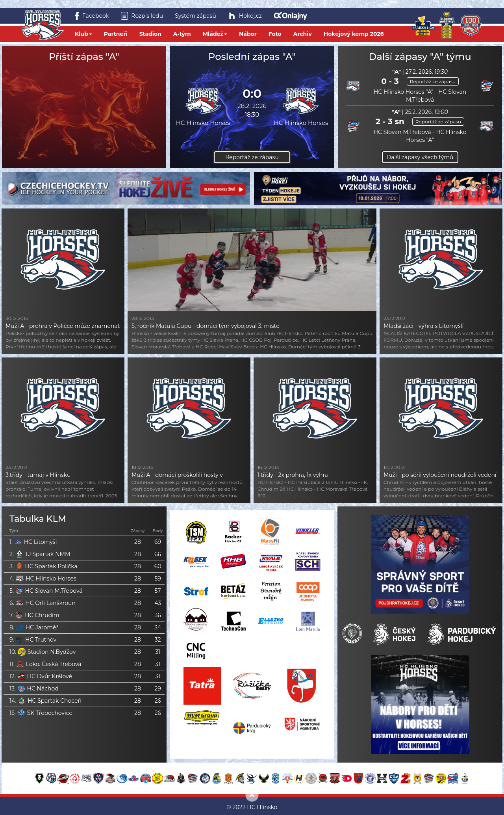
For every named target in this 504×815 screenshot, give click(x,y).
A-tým (182, 34)
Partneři (116, 34)
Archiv (303, 34)
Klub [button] (83, 34)
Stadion (150, 34)
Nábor (248, 34)
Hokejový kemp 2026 (354, 34)
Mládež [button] (215, 34)
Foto (275, 34)
